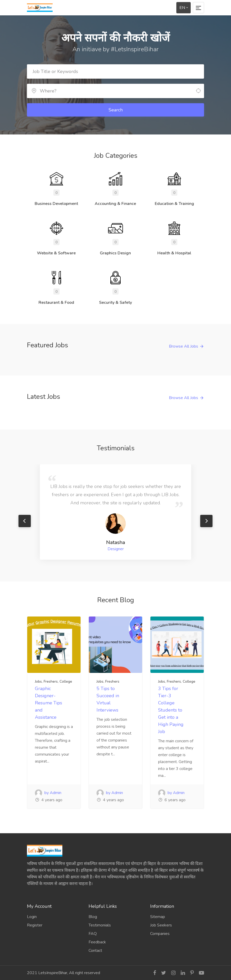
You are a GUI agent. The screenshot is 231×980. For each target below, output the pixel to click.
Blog (93, 917)
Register (35, 925)
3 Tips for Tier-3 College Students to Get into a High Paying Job (171, 710)
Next (206, 521)
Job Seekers (161, 925)
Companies (160, 934)
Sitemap (158, 917)
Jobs (38, 681)
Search (116, 110)
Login (32, 917)
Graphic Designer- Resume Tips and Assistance (49, 703)
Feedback (97, 942)
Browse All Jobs (184, 346)
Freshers (51, 681)
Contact (95, 951)
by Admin (48, 793)
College (66, 681)
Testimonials (100, 925)
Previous (25, 521)
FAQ (93, 934)
